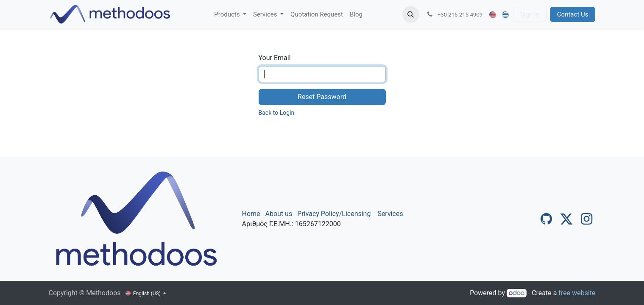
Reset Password (322, 97)
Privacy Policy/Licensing (334, 214)
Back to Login (277, 113)
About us (279, 214)
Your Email (275, 58)
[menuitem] (230, 15)
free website (577, 293)
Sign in (530, 14)
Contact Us (573, 14)
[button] (411, 14)
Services (390, 214)
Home (251, 214)
